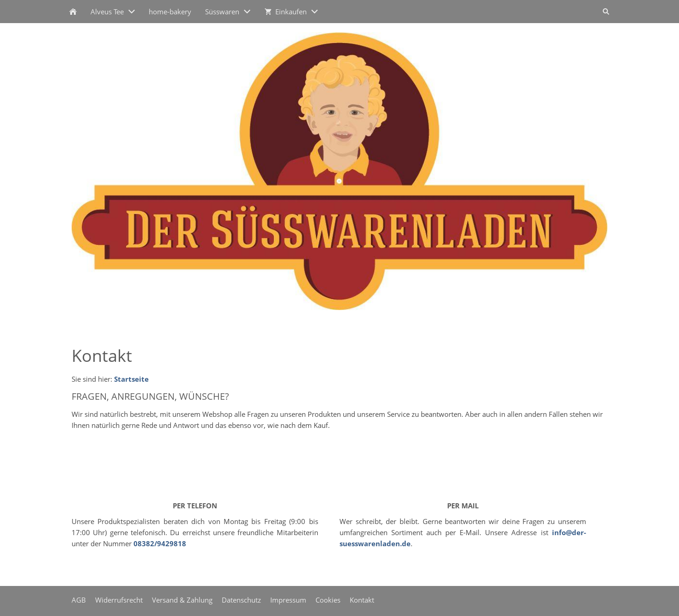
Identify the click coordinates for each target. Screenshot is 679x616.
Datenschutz (241, 600)
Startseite (131, 379)
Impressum (288, 600)
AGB (79, 600)
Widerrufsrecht (119, 600)
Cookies (328, 600)
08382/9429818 (160, 543)
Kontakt (362, 600)
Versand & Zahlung (182, 600)
